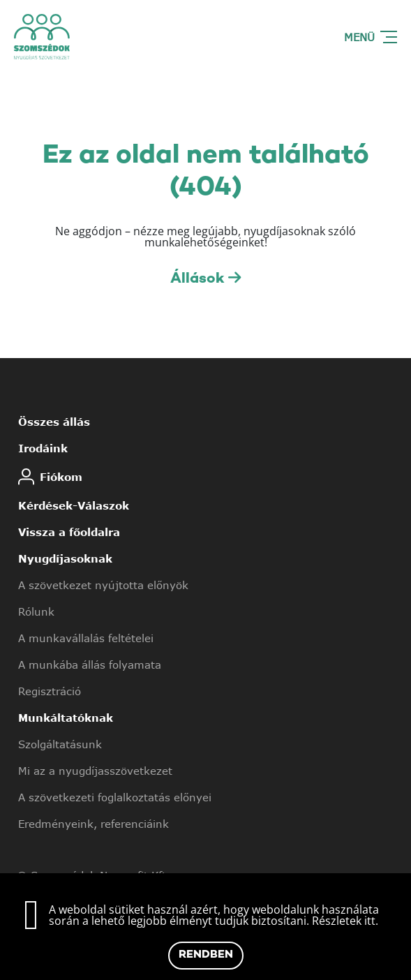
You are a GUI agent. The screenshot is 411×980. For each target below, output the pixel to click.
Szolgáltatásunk (60, 744)
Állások (205, 279)
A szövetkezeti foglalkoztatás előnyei (115, 797)
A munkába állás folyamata (90, 665)
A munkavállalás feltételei (86, 638)
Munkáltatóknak (66, 718)
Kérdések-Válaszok (74, 505)
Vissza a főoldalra (69, 532)
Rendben (206, 955)
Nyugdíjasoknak (65, 558)
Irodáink (43, 448)
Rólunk (36, 611)
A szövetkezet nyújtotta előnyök (103, 585)
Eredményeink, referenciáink (94, 824)
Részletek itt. (345, 921)
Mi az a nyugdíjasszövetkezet (95, 771)
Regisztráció (50, 691)
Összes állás (54, 422)
